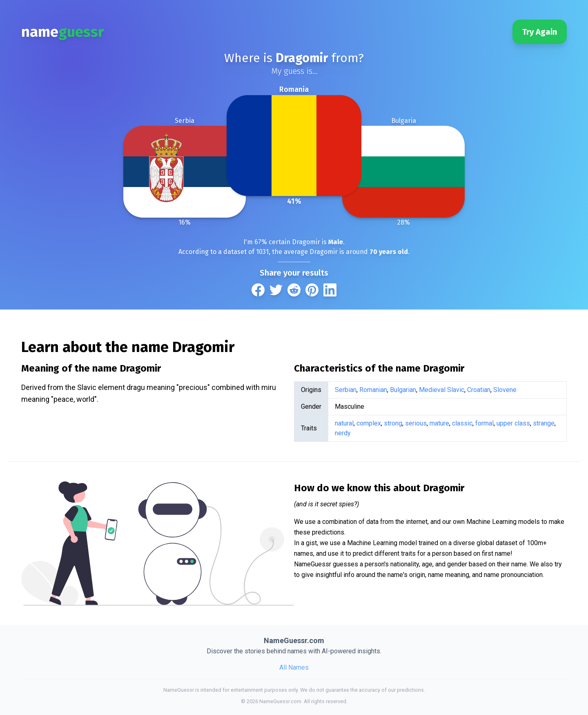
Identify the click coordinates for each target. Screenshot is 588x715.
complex (369, 423)
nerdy (343, 433)
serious (416, 423)
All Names (294, 667)
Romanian (373, 390)
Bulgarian (403, 390)
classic (462, 423)
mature (439, 423)
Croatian (479, 390)
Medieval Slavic (442, 390)
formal (484, 423)
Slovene (505, 390)
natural (344, 423)
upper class (513, 423)
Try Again (540, 32)
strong (393, 423)
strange (544, 423)
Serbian (346, 390)
